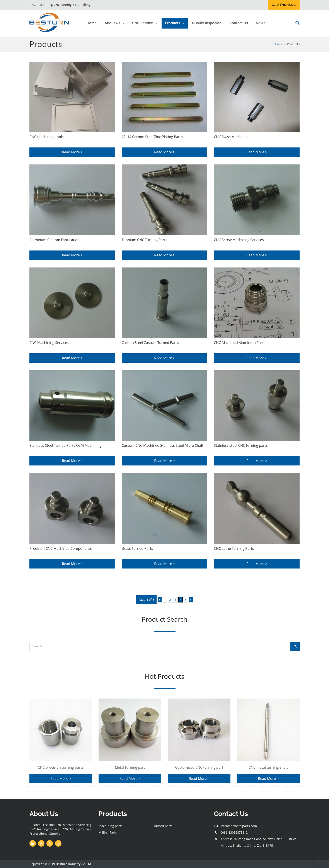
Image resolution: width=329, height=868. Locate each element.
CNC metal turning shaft (268, 767)
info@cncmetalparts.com (239, 828)
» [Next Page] (191, 600)
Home (92, 23)
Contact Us (239, 23)
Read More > (72, 152)
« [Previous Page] (160, 600)
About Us (112, 23)
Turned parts (163, 828)
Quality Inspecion (207, 23)
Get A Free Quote (284, 5)
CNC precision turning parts (61, 767)
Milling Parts (108, 834)
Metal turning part (130, 767)
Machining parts (111, 828)
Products (173, 23)
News (261, 23)
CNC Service (143, 23)
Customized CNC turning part (199, 767)
